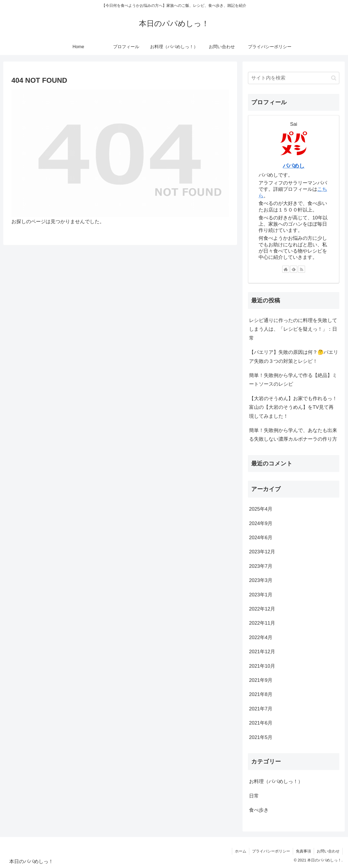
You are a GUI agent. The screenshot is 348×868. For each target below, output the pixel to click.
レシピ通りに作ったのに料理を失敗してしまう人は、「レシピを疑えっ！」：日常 (293, 329)
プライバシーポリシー (271, 851)
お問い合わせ (328, 851)
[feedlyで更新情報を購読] (294, 269)
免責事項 (303, 851)
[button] (334, 78)
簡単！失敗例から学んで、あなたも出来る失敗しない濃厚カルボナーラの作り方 (293, 435)
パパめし (294, 166)
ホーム (241, 851)
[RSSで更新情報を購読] (302, 269)
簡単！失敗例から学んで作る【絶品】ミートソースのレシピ (293, 380)
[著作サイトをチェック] (286, 269)
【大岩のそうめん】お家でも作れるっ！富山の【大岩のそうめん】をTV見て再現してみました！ (293, 407)
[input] (294, 78)
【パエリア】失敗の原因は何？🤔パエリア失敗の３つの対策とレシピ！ (294, 357)
